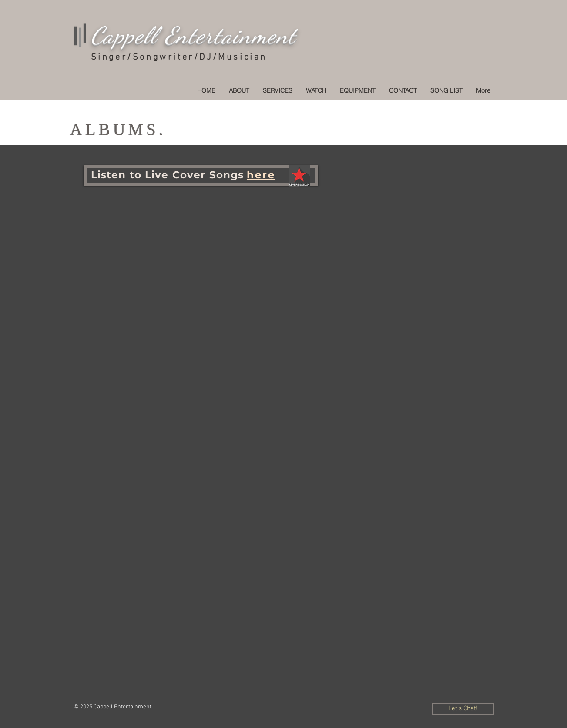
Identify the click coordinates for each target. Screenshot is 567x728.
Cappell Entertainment (194, 35)
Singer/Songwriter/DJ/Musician (179, 57)
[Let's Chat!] (463, 709)
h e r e (261, 175)
